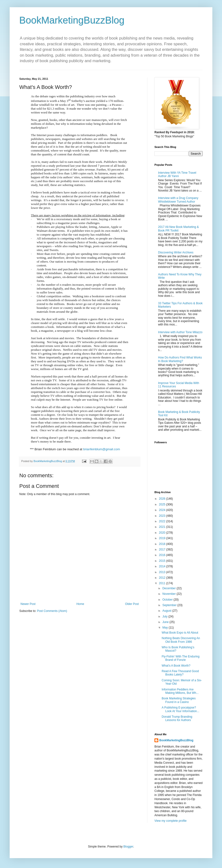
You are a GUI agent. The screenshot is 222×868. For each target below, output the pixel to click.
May (166, 628)
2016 (163, 555)
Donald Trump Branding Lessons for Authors (177, 718)
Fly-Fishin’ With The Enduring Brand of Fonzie (181, 658)
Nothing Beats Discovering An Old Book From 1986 (181, 640)
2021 (163, 527)
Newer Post (28, 604)
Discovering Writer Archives (176, 252)
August (167, 611)
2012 (163, 578)
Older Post (132, 604)
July (165, 616)
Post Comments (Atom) (52, 611)
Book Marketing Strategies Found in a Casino (179, 700)
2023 (163, 516)
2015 (163, 561)
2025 (163, 504)
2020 (163, 533)
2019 (163, 538)
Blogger (128, 847)
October (168, 600)
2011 (163, 583)
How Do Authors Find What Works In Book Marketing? (180, 359)
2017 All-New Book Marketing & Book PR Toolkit (178, 229)
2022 (163, 521)
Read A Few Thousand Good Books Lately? (180, 673)
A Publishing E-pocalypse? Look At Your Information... (180, 709)
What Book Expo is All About (180, 633)
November (170, 594)
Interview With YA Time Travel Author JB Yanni (177, 174)
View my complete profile (170, 821)
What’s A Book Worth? (176, 666)
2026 (163, 499)
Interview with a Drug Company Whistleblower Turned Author (178, 200)
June (166, 622)
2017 (163, 550)
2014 (163, 566)
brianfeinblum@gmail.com (102, 449)
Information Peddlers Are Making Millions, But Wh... (180, 691)
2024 (163, 510)
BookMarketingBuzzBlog (72, 20)
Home (80, 604)
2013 (163, 572)
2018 (163, 544)
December (170, 588)
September (170, 605)
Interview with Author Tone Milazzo (180, 332)
